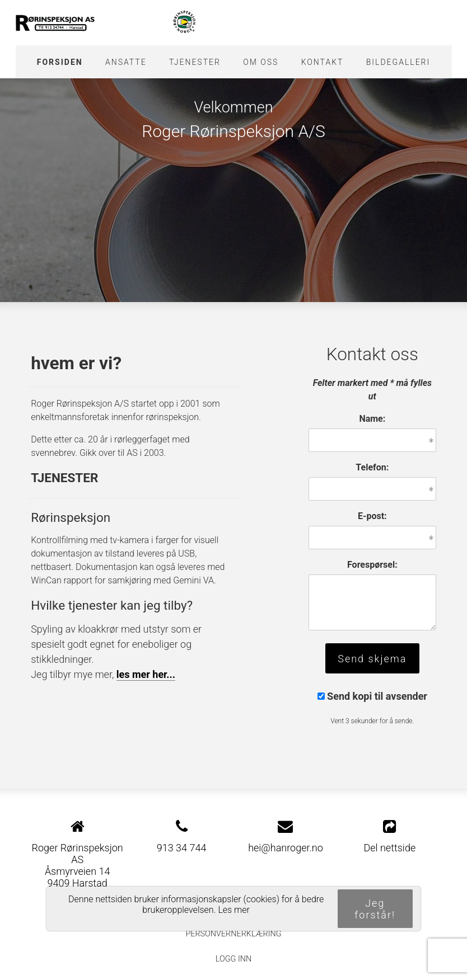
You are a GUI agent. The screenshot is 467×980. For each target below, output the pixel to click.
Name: (372, 419)
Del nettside (389, 836)
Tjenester (195, 62)
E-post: (372, 516)
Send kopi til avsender (377, 696)
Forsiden (60, 62)
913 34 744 (182, 848)
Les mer (234, 910)
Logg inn (233, 959)
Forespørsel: (372, 565)
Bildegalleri (398, 62)
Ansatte (126, 62)
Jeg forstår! (375, 909)
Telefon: (372, 467)
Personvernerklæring (233, 934)
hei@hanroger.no (286, 848)
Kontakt (323, 62)
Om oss (261, 62)
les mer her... (146, 674)
